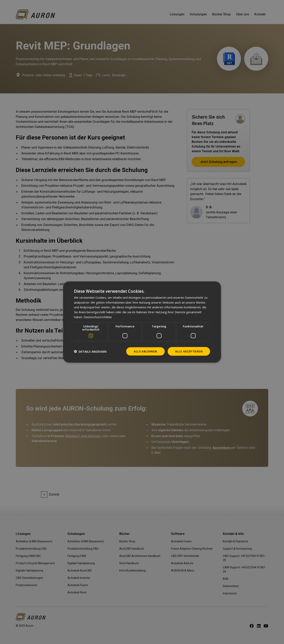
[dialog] (142, 322)
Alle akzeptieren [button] (189, 351)
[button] (90, 351)
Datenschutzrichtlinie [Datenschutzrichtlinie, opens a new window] (98, 317)
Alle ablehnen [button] (145, 351)
